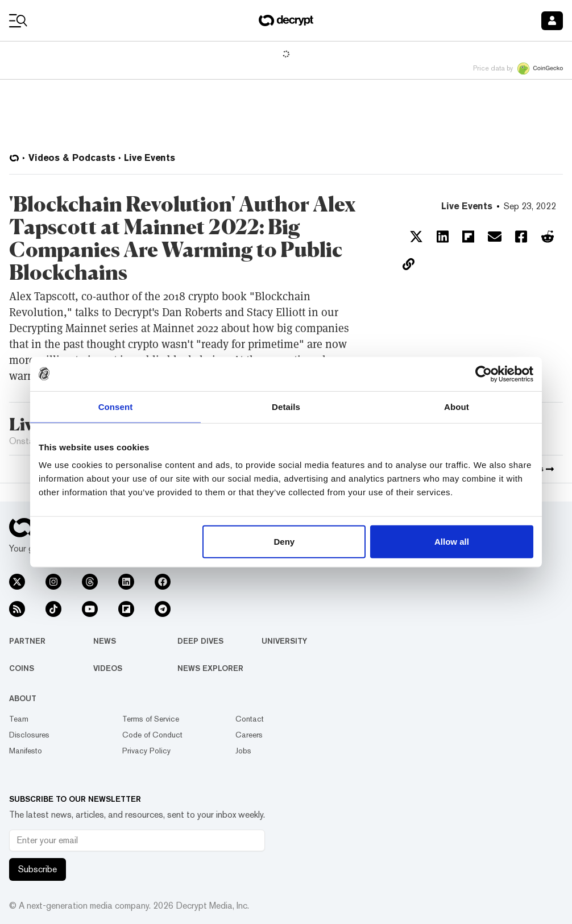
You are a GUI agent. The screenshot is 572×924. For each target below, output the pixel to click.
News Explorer (210, 668)
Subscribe (38, 869)
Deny (285, 542)
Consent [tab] (116, 406)
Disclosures (29, 735)
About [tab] (457, 406)
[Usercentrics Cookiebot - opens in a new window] (484, 374)
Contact (250, 719)
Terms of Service (151, 719)
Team (19, 719)
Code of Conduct (152, 735)
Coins (22, 668)
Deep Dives (200, 641)
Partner (27, 641)
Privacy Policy (146, 751)
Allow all (452, 542)
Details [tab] (286, 406)
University (284, 641)
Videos (108, 668)
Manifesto (26, 751)
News (105, 641)
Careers (249, 735)
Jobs (243, 751)
